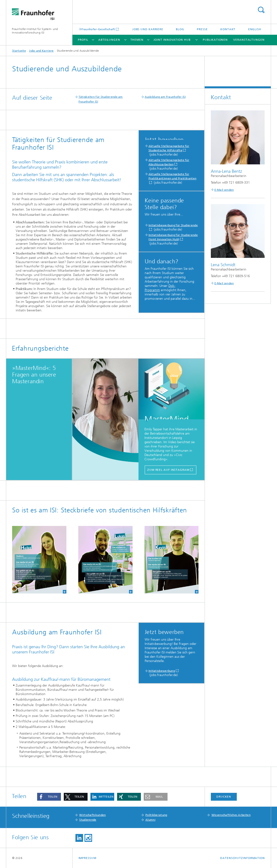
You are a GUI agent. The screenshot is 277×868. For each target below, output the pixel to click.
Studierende (88, 820)
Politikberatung (156, 815)
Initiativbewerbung (162, 671)
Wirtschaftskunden (92, 815)
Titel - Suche (261, 10)
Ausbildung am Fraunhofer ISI (165, 97)
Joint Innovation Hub (172, 40)
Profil (83, 40)
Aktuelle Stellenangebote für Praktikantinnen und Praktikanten (173, 176)
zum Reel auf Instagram (168, 470)
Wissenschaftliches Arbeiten (231, 815)
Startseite (19, 51)
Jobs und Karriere (148, 29)
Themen (137, 40)
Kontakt (228, 29)
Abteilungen (109, 40)
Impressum (87, 858)
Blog (180, 29)
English (255, 29)
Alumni (150, 820)
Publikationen (215, 40)
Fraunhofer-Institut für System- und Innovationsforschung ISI (35, 31)
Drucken (224, 797)
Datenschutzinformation (242, 858)
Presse (202, 29)
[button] (49, 797)
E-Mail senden (224, 190)
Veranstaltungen (249, 40)
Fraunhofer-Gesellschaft (98, 29)
